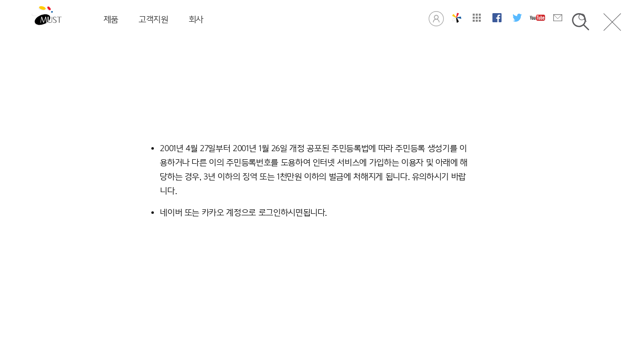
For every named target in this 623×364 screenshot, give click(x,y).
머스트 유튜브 (537, 18)
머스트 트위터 (517, 18)
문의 (558, 18)
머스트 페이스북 (497, 18)
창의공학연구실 (456, 18)
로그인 (436, 18)
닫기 (612, 22)
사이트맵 (477, 18)
